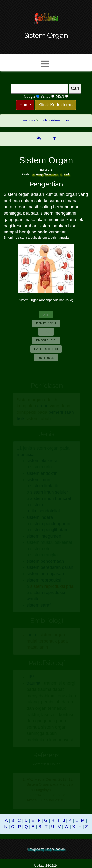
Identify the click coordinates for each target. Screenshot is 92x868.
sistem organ (60, 120)
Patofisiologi (46, 349)
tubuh (43, 120)
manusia (29, 120)
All (46, 315)
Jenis (46, 332)
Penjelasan (46, 323)
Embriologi (46, 340)
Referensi (46, 357)
